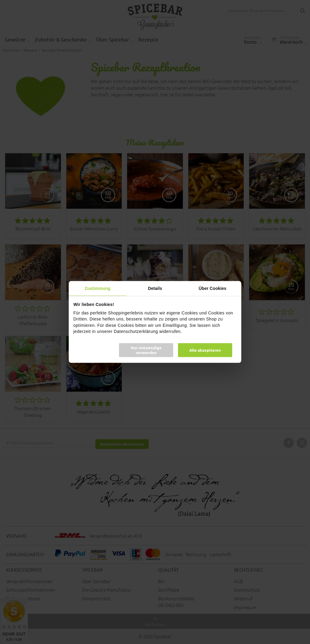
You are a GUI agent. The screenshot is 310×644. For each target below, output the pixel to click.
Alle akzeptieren (205, 350)
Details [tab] (155, 288)
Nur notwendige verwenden (146, 350)
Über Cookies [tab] (212, 288)
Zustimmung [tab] (98, 288)
